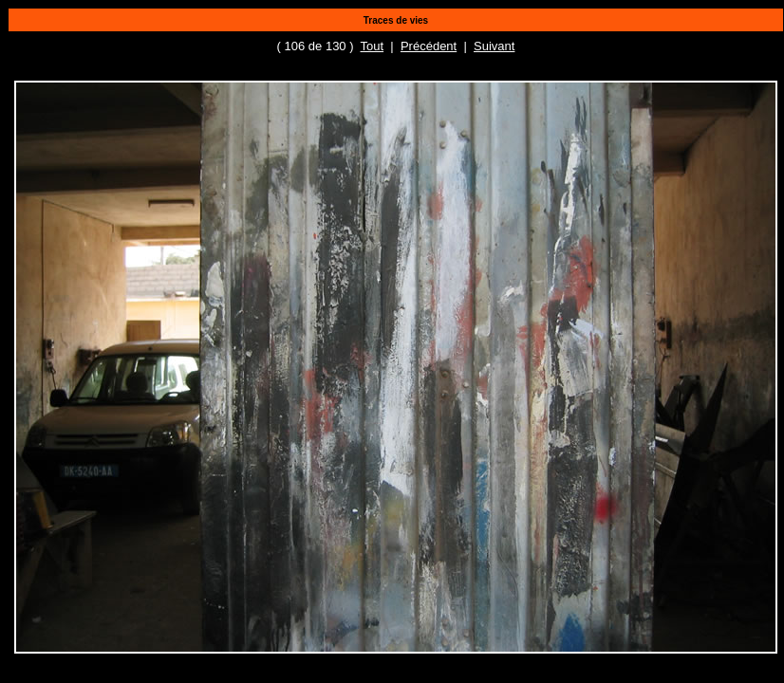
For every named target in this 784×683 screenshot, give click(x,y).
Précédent (429, 46)
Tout (373, 46)
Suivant (494, 46)
